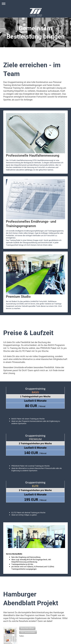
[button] (27, 628)
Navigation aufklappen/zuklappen (35, 4)
